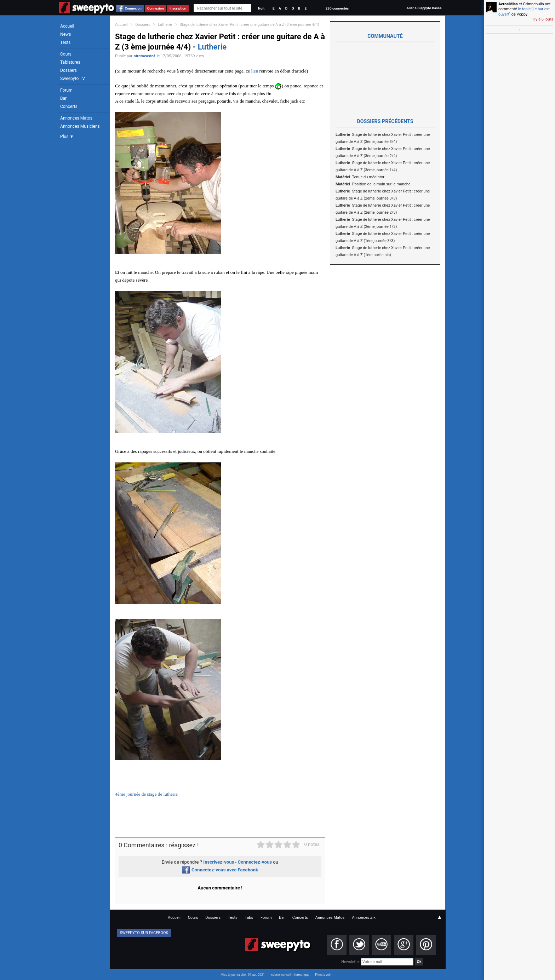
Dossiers (68, 70)
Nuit (261, 8)
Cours (66, 54)
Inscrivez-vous (219, 862)
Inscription (178, 8)
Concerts (69, 106)
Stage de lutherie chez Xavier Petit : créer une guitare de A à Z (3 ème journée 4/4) (249, 25)
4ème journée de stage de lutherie (146, 794)
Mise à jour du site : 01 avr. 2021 (242, 975)
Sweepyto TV (73, 79)
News (65, 34)
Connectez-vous (255, 862)
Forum (66, 90)
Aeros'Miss (508, 4)
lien (254, 71)
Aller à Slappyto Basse (424, 8)
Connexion (133, 8)
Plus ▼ (67, 137)
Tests (65, 42)
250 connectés (337, 8)
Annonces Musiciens (80, 126)
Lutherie (165, 25)
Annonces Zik (364, 918)
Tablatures (70, 62)
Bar (63, 98)
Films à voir (323, 975)
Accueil (67, 26)
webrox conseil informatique (290, 975)
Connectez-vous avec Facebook (220, 870)
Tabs (249, 918)
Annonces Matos (76, 118)
